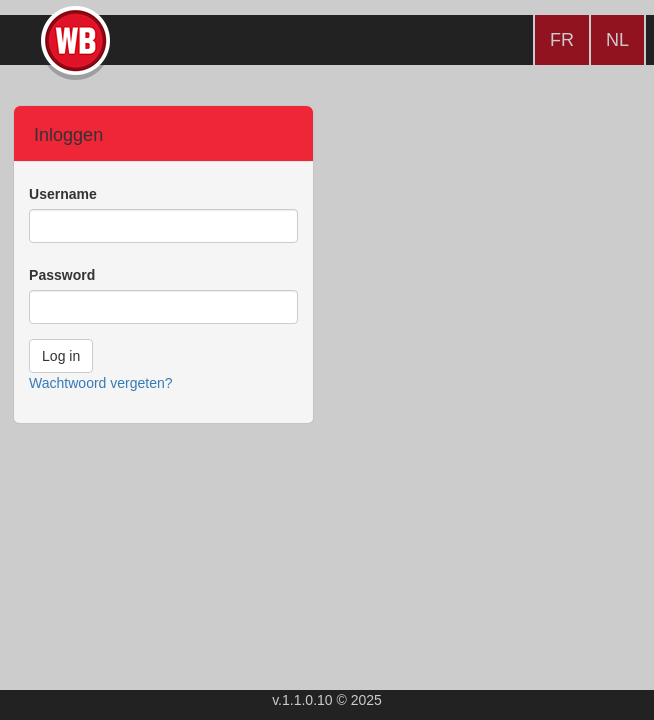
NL (617, 40)
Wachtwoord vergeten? (100, 383)
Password (62, 275)
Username (63, 194)
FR (562, 40)
